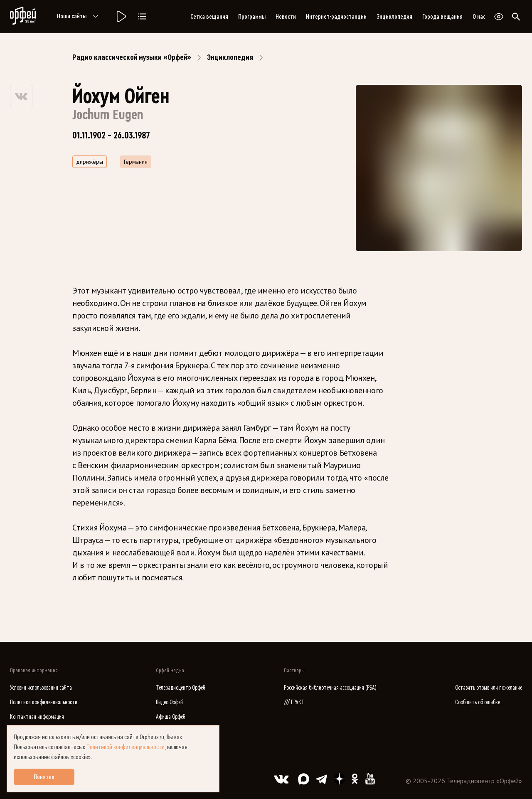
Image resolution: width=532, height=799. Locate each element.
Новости (286, 17)
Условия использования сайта (41, 688)
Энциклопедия (394, 17)
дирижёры (90, 162)
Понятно (44, 777)
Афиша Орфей (171, 717)
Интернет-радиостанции (336, 17)
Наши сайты (79, 17)
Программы (252, 17)
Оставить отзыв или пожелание (489, 688)
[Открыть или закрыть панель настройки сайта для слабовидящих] (499, 17)
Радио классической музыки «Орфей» (132, 57)
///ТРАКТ (294, 702)
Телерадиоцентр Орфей (181, 688)
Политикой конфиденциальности (126, 747)
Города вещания (442, 17)
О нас (479, 17)
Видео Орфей (169, 702)
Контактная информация (37, 717)
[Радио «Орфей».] (121, 17)
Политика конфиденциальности (44, 702)
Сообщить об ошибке (478, 702)
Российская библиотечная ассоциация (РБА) (330, 688)
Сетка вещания (209, 17)
